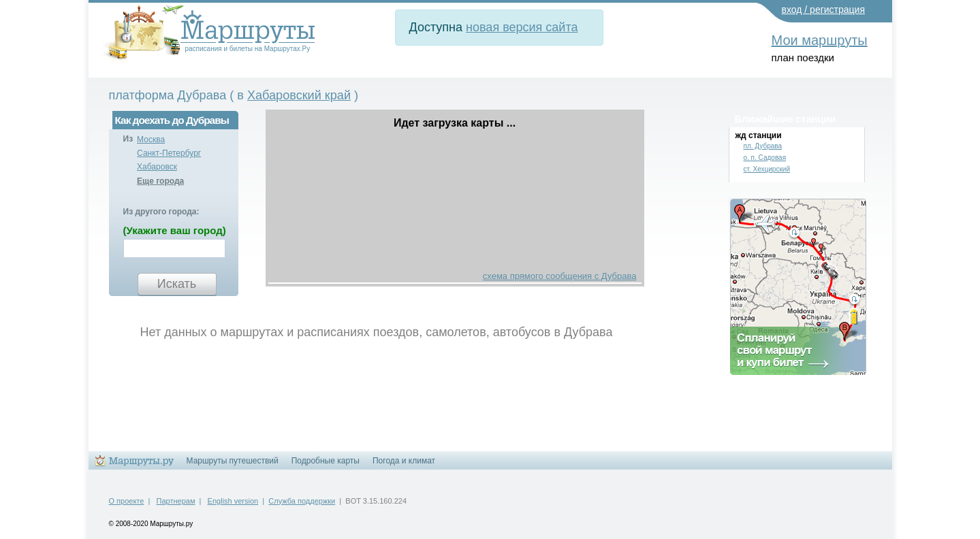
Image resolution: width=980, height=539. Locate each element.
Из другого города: (161, 212)
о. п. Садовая (765, 158)
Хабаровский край (299, 95)
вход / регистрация (824, 10)
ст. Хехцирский (767, 169)
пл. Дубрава (763, 146)
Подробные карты (326, 461)
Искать (177, 284)
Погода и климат (404, 461)
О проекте (127, 501)
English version (233, 501)
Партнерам (176, 501)
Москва (151, 140)
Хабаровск (157, 167)
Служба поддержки (302, 501)
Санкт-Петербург (169, 153)
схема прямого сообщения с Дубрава (560, 276)
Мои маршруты (820, 40)
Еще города (160, 181)
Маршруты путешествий (233, 461)
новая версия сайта (522, 27)
